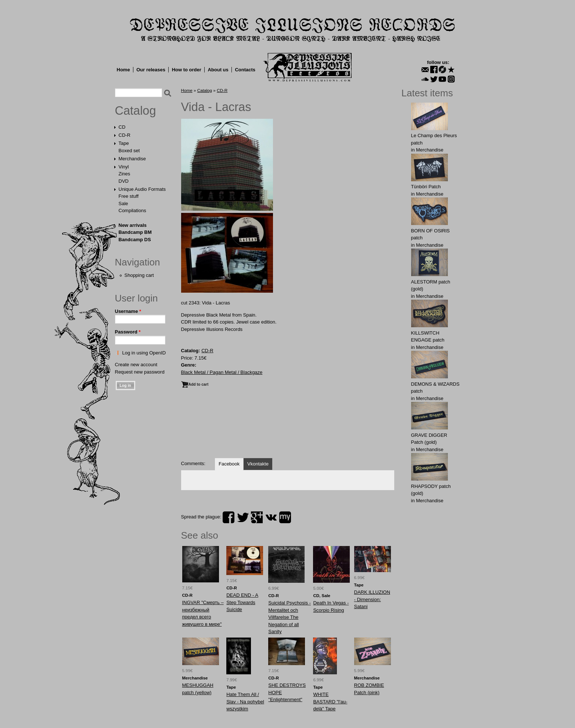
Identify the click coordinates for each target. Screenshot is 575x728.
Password (128, 332)
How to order (187, 70)
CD (122, 127)
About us (218, 70)
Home (123, 70)
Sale (123, 204)
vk (271, 517)
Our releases (151, 70)
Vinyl (124, 167)
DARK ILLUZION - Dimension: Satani (372, 599)
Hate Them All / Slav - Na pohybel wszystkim (245, 702)
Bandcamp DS (135, 240)
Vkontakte (258, 464)
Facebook (229, 464)
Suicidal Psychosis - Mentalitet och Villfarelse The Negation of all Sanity (290, 617)
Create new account (136, 365)
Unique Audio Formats (142, 189)
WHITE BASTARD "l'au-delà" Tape (330, 702)
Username (128, 311)
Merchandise (132, 159)
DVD (124, 181)
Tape (124, 143)
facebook (229, 517)
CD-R (125, 135)
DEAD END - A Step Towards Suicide (242, 602)
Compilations (132, 210)
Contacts (245, 70)
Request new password (140, 372)
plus (257, 517)
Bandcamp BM (135, 232)
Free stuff (129, 196)
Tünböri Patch (426, 187)
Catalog (136, 111)
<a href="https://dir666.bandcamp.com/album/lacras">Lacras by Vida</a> (288, 427)
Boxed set (129, 151)
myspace (285, 517)
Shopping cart (139, 275)
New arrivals (133, 225)
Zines (125, 174)
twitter (243, 517)
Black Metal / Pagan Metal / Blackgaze (222, 372)
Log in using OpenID (144, 353)
